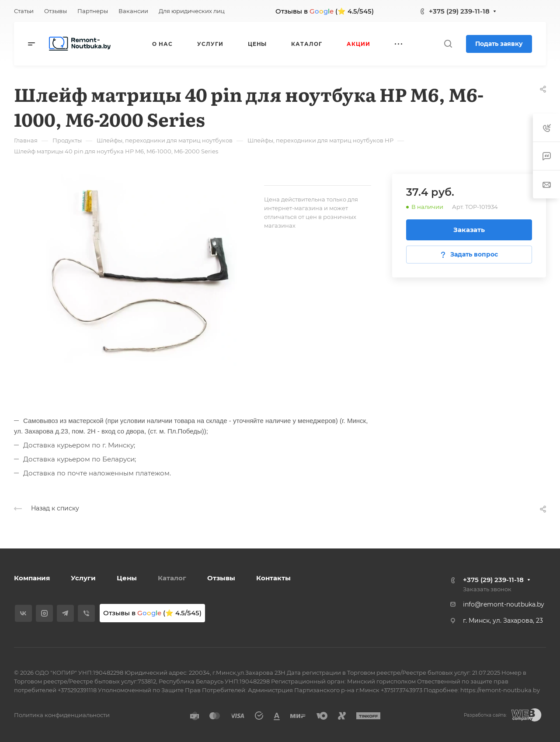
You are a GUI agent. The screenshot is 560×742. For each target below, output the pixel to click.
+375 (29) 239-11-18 (459, 11)
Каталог (172, 578)
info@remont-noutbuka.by (504, 604)
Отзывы (221, 578)
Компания (32, 578)
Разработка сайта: (485, 715)
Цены (127, 578)
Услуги (83, 578)
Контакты (273, 578)
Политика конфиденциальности (62, 715)
